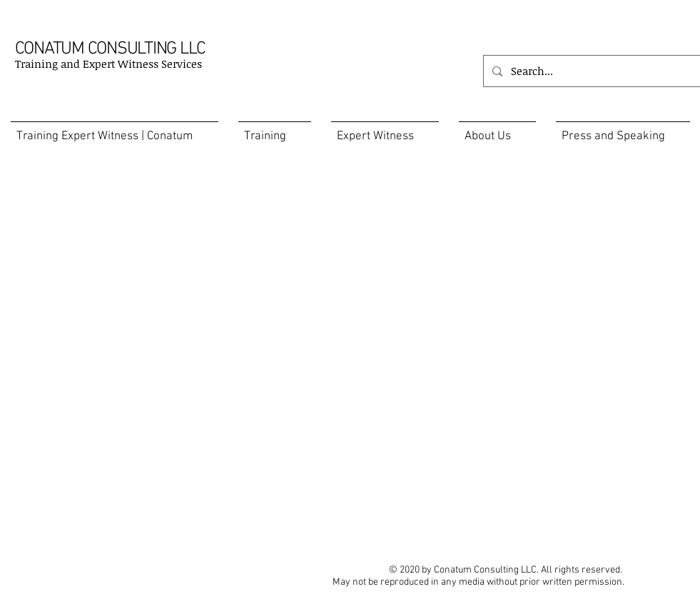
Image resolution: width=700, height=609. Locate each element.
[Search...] (590, 71)
